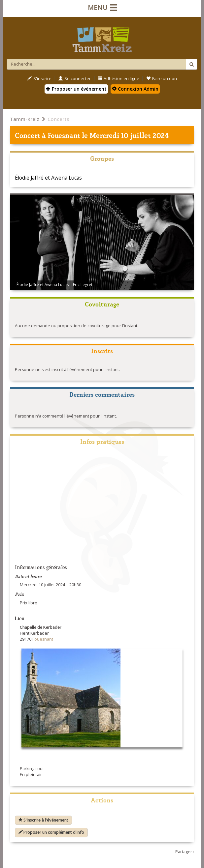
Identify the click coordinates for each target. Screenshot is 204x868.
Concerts (58, 119)
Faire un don (162, 79)
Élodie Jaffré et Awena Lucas (48, 178)
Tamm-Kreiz (25, 119)
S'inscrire (39, 79)
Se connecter (75, 79)
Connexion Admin (135, 89)
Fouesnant (64, 135)
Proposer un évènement (76, 89)
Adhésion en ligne (119, 79)
